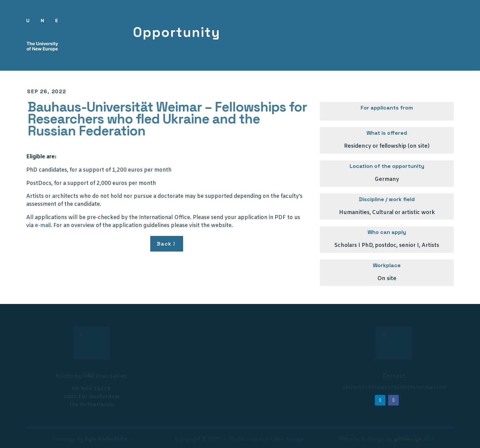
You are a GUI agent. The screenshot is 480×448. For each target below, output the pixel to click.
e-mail (43, 225)
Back (164, 244)
